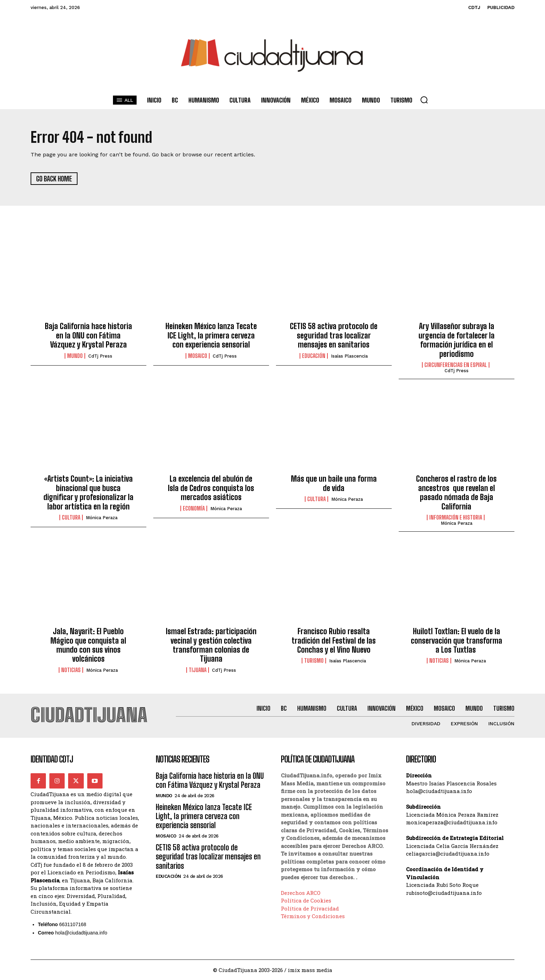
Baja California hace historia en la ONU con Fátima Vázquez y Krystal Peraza (88, 335)
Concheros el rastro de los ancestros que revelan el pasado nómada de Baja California (456, 492)
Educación (314, 356)
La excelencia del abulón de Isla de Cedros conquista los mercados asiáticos (211, 488)
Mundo (75, 356)
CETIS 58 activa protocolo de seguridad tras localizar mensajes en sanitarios (334, 335)
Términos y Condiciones (313, 916)
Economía (194, 508)
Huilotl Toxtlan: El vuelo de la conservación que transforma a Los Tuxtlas (457, 640)
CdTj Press (100, 356)
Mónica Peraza (102, 518)
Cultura (71, 517)
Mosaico (198, 356)
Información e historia (456, 517)
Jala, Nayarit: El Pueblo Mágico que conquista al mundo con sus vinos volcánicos (88, 645)
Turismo (314, 661)
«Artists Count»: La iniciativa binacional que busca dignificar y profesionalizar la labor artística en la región (88, 492)
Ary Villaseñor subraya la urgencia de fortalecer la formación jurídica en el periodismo (457, 340)
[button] (424, 100)
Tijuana (198, 670)
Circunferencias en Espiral (456, 365)
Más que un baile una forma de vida (334, 483)
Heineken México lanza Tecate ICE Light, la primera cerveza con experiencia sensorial (211, 335)
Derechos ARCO (301, 892)
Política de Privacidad (310, 908)
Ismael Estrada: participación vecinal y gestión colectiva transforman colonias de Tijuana (211, 645)
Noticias (71, 670)
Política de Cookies (306, 900)
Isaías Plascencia (349, 356)
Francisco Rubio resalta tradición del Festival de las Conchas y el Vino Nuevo (334, 640)
